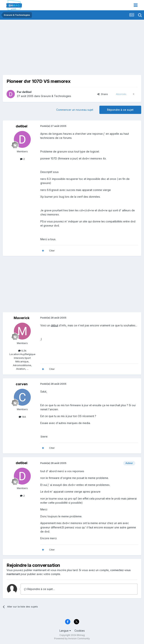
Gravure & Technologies (56, 96)
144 (22, 417)
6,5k (22, 351)
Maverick (22, 318)
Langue (65, 631)
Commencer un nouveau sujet (75, 110)
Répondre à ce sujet (120, 110)
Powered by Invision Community (72, 638)
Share (103, 94)
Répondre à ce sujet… (39, 589)
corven (22, 384)
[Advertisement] (47, 49)
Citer (52, 251)
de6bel (27, 92)
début (54, 325)
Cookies (80, 631)
